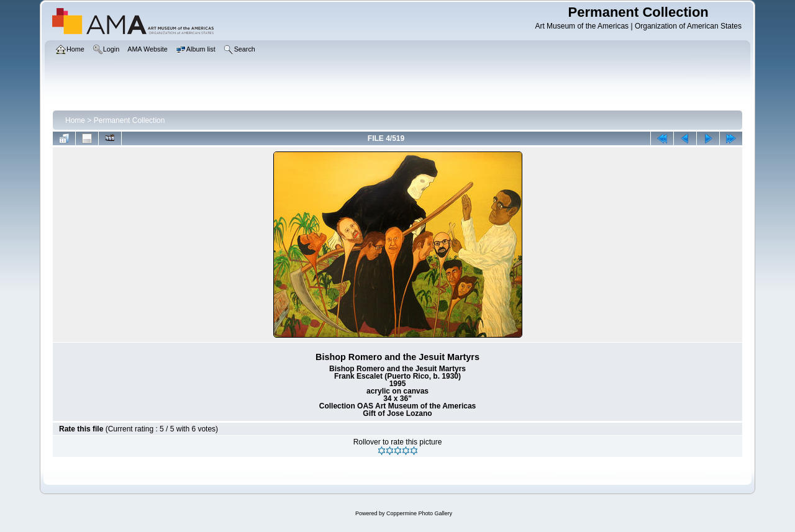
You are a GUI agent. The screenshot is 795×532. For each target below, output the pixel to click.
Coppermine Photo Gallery (419, 513)
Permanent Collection (129, 120)
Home (75, 120)
